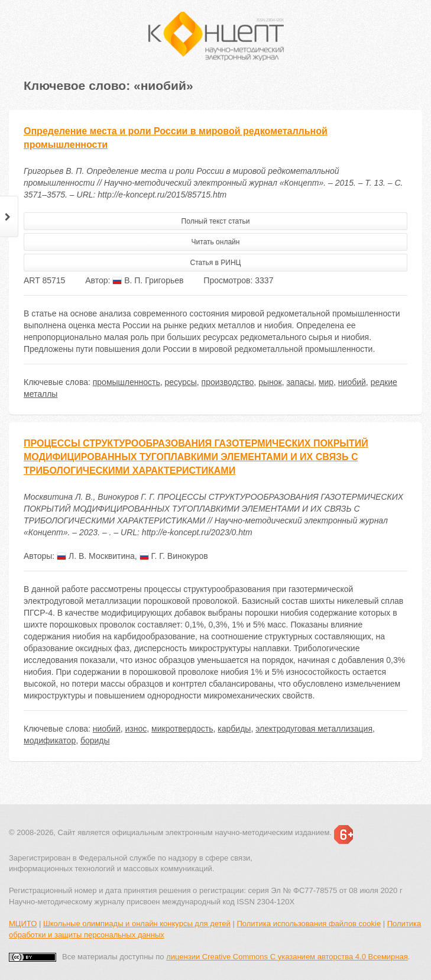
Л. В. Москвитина (96, 556)
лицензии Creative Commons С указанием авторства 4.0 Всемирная (287, 957)
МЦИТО (23, 924)
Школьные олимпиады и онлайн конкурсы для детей (137, 924)
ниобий (352, 382)
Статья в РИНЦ (216, 263)
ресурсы (181, 382)
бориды (95, 740)
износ (136, 729)
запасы (300, 382)
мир (326, 382)
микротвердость (182, 729)
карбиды (234, 729)
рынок (270, 382)
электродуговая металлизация (314, 729)
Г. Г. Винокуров (174, 556)
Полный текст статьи (216, 221)
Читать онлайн (216, 242)
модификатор (50, 740)
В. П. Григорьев (148, 280)
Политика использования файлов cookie (309, 924)
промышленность (127, 382)
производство (228, 382)
